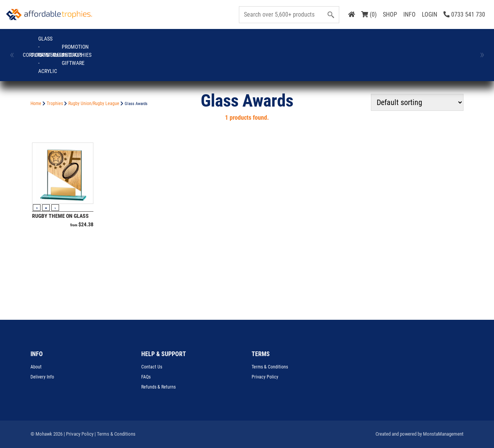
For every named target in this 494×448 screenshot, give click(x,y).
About (36, 367)
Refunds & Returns (158, 387)
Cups (94, 43)
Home (36, 104)
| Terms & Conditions (115, 434)
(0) (369, 14)
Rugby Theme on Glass (60, 216)
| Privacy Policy (79, 434)
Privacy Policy (265, 377)
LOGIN (430, 14)
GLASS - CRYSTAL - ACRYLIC (145, 43)
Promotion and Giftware (297, 43)
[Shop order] (417, 102)
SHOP (390, 14)
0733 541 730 (464, 14)
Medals (196, 43)
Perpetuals (246, 43)
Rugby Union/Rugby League (94, 104)
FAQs (146, 377)
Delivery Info (42, 377)
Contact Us (152, 367)
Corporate (43, 43)
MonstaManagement (443, 434)
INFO (409, 14)
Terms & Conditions (270, 367)
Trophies (348, 43)
